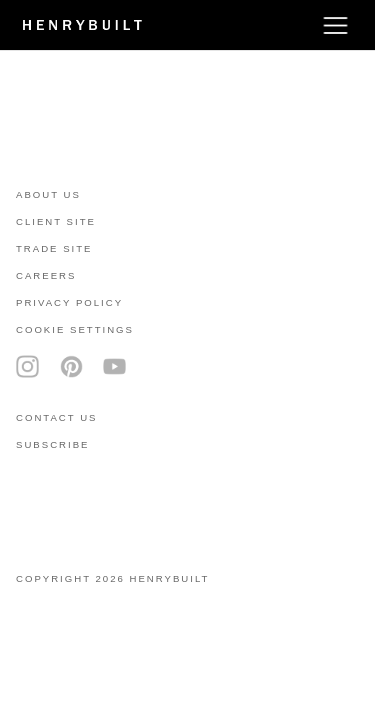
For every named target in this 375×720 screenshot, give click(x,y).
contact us (56, 417)
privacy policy (69, 302)
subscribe (52, 444)
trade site (54, 248)
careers (46, 275)
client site (56, 221)
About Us (48, 194)
